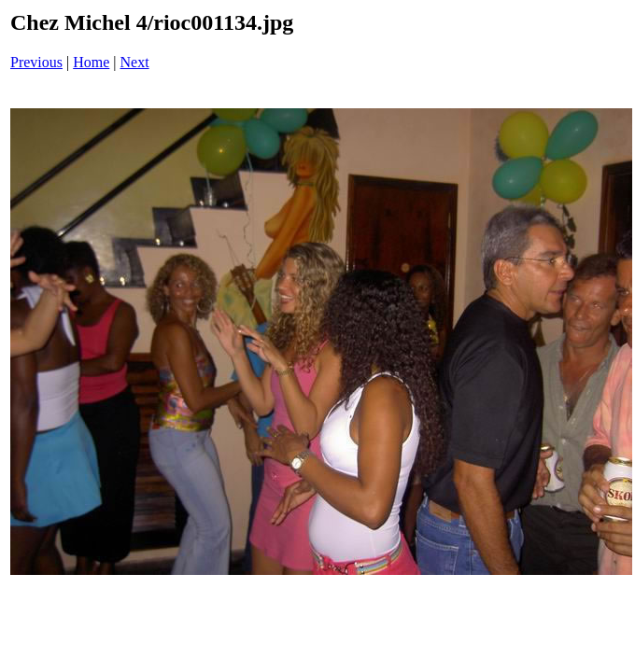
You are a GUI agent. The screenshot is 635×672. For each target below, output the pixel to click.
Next (135, 62)
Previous (36, 62)
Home (91, 62)
